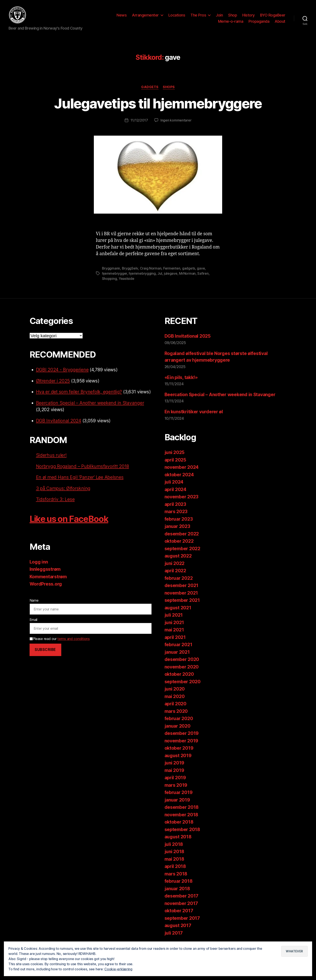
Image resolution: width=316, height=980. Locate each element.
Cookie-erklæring (118, 969)
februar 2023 (179, 521)
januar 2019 (177, 801)
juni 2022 (175, 565)
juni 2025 (175, 454)
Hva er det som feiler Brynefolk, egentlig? (79, 393)
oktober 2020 (179, 676)
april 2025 (175, 461)
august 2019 (178, 757)
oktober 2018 (179, 823)
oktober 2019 (179, 750)
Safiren (203, 275)
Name (34, 602)
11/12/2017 (139, 122)
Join (219, 16)
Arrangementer (145, 16)
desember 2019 (182, 735)
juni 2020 (175, 690)
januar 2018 (177, 890)
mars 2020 (176, 713)
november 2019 (181, 742)
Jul (160, 275)
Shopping (109, 280)
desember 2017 (182, 897)
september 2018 (182, 831)
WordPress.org (46, 585)
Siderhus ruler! (51, 457)
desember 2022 (182, 535)
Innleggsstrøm (45, 571)
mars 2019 (176, 787)
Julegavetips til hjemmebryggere (158, 105)
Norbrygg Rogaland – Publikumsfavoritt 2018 (83, 468)
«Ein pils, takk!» (181, 379)
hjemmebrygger (115, 275)
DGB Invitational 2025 (188, 338)
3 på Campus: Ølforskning (63, 490)
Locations (177, 16)
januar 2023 (177, 528)
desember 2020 (182, 661)
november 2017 (181, 905)
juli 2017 (174, 934)
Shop (233, 16)
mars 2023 (176, 513)
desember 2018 (182, 809)
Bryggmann (111, 270)
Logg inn (39, 563)
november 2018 (181, 816)
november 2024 (182, 469)
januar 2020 (177, 728)
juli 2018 (174, 846)
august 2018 (178, 838)
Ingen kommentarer (176, 122)
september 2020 (183, 683)
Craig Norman (151, 270)
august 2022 (178, 557)
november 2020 (182, 668)
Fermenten (172, 270)
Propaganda (259, 22)
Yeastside (127, 280)
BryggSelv (130, 270)
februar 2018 (179, 883)
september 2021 (182, 602)
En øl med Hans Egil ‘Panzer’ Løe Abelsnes (80, 479)
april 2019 (175, 779)
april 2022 (175, 572)
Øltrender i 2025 (53, 382)
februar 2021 (178, 646)
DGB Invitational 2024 (59, 422)
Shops (169, 88)
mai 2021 (174, 631)
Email (34, 621)
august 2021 (178, 609)
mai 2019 (174, 772)
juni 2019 (174, 764)
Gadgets (150, 88)
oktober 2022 (179, 543)
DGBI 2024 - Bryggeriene (62, 371)
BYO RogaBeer (273, 16)
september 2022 (182, 550)
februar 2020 (179, 720)
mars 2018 (176, 875)
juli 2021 (174, 617)
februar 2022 (179, 580)
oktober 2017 (179, 912)
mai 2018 (174, 861)
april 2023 (175, 506)
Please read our (60, 640)
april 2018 (175, 868)
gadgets (189, 270)
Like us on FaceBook (69, 520)
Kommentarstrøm (48, 578)
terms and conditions (74, 640)
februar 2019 (179, 794)
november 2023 (182, 498)
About (280, 22)
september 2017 (182, 920)
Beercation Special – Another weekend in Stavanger (90, 404)
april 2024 (175, 491)
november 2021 (181, 594)
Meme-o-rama (231, 22)
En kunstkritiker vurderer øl (194, 413)
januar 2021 (177, 654)
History (249, 16)
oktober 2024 (179, 476)
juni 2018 (174, 853)
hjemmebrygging (142, 275)
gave (201, 270)
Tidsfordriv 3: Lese (55, 501)
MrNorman (187, 275)
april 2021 (175, 639)
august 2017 (178, 927)
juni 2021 (174, 624)
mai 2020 (175, 698)
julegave (171, 275)
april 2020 (175, 705)
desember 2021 (182, 587)
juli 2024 (174, 483)
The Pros (198, 16)
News (122, 16)
